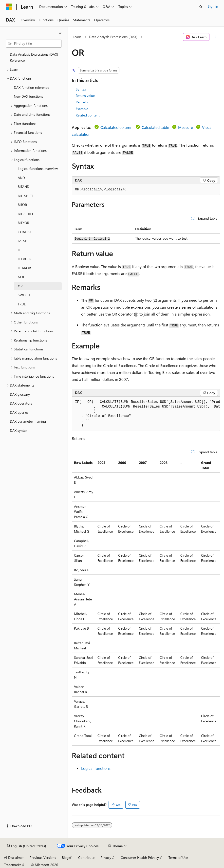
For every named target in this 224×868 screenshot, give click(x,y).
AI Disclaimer (14, 857)
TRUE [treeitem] (22, 304)
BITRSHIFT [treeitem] (26, 214)
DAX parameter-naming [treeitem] (28, 421)
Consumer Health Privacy (140, 857)
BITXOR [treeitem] (23, 223)
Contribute (86, 857)
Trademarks (13, 865)
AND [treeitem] (21, 178)
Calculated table (155, 127)
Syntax (81, 89)
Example (82, 109)
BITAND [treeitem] (24, 187)
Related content (88, 115)
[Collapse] (60, 33)
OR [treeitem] (20, 286)
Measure (186, 127)
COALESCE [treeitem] (26, 232)
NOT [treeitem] (21, 277)
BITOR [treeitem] (22, 205)
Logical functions (96, 768)
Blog (65, 857)
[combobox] (34, 44)
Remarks (82, 102)
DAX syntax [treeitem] (19, 430)
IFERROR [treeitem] (24, 268)
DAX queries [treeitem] (19, 412)
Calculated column (116, 127)
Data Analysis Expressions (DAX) (113, 37)
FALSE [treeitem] (22, 241)
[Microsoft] (9, 7)
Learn (77, 37)
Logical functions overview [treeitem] (38, 169)
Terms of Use (178, 857)
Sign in (213, 6)
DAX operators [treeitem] (21, 403)
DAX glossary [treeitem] (20, 394)
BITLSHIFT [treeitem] (25, 196)
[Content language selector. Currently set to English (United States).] (27, 846)
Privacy (106, 857)
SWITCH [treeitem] (24, 295)
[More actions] (216, 37)
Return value (85, 96)
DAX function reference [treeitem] (31, 87)
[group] (146, 414)
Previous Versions (43, 857)
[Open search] (201, 7)
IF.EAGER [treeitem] (25, 259)
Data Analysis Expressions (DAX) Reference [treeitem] (34, 57)
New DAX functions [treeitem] (28, 96)
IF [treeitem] (19, 250)
